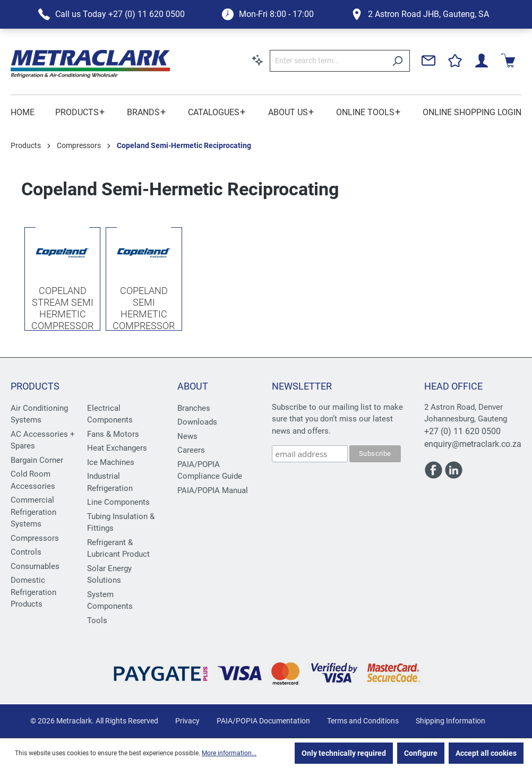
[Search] (397, 61)
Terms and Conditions (363, 721)
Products (35, 386)
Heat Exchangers (117, 448)
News (187, 436)
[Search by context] (258, 60)
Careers (191, 450)
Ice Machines (111, 462)
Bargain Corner (37, 460)
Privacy (187, 721)
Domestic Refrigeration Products (33, 592)
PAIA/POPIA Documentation (263, 721)
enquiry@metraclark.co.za (473, 444)
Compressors (35, 538)
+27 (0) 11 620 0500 (462, 431)
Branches (194, 408)
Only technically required (344, 753)
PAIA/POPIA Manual (213, 490)
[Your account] (482, 61)
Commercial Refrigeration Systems (33, 512)
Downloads (197, 422)
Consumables (35, 566)
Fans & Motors (113, 434)
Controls (26, 552)
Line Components (118, 502)
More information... (229, 753)
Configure (421, 753)
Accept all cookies (486, 753)
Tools (97, 620)
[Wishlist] (455, 61)
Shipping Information (451, 721)
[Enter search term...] (328, 61)
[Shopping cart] (508, 61)
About (193, 386)
